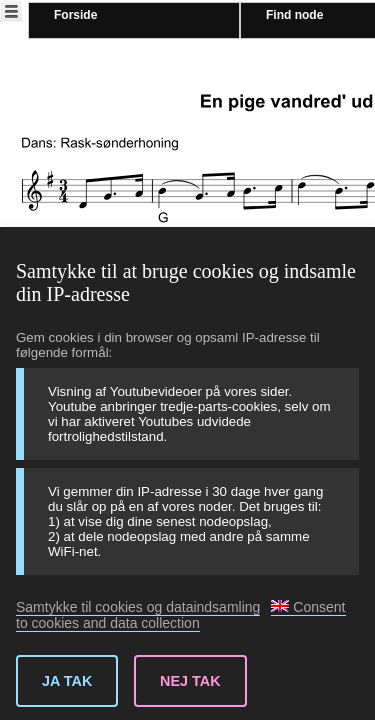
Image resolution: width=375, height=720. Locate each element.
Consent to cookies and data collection (181, 615)
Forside (75, 15)
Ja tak (67, 681)
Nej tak (190, 681)
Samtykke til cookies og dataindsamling (138, 607)
